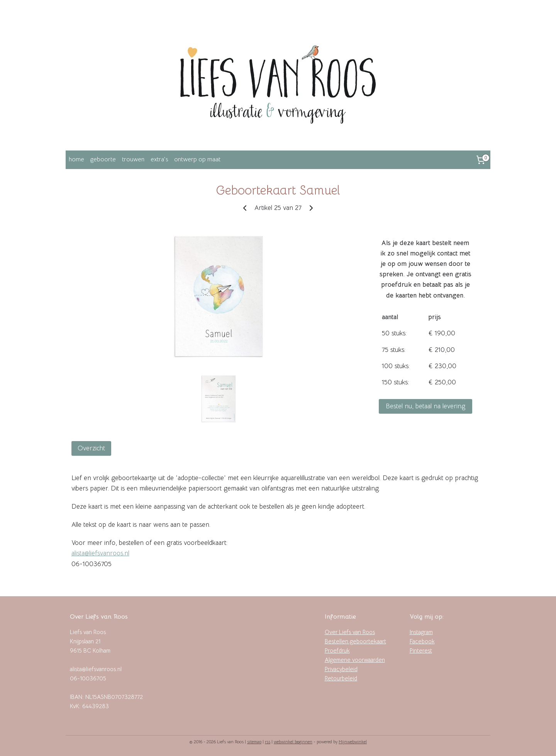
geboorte (103, 159)
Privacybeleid (341, 669)
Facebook (422, 641)
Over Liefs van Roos (350, 632)
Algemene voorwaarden (355, 660)
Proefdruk (337, 650)
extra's (159, 159)
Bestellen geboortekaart (355, 641)
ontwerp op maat (197, 159)
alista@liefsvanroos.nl (100, 553)
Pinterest (421, 650)
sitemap (254, 742)
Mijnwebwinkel (353, 742)
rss (268, 742)
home (76, 159)
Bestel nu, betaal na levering (425, 406)
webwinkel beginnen (293, 742)
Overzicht (91, 448)
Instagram (421, 632)
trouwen (133, 159)
